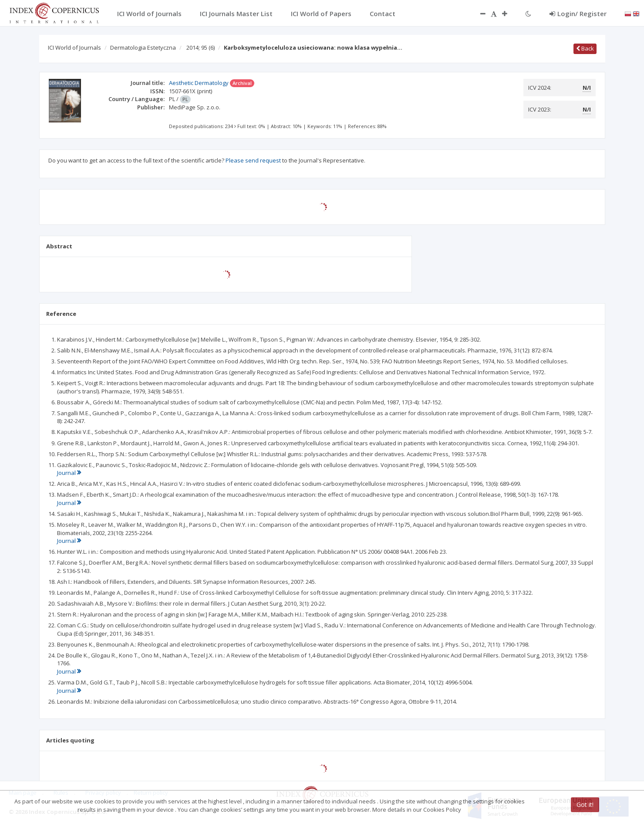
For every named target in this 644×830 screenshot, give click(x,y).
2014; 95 (201, 47)
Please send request (253, 160)
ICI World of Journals (74, 47)
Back (585, 48)
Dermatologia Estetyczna (143, 47)
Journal (69, 473)
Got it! (585, 805)
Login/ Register (578, 14)
